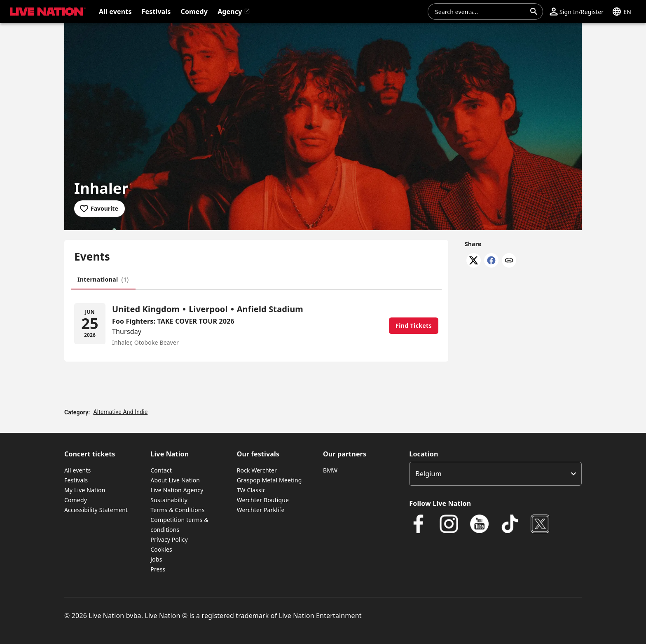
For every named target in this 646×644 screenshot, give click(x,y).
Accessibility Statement (96, 510)
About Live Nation (175, 480)
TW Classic (251, 490)
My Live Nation (85, 490)
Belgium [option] (428, 474)
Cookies (161, 549)
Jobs (156, 559)
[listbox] (495, 474)
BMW (330, 470)
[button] (577, 12)
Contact (161, 470)
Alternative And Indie (120, 412)
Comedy (76, 500)
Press (158, 569)
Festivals (76, 480)
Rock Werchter (257, 470)
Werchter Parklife (261, 510)
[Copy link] (509, 261)
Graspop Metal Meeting (269, 480)
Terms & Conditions (177, 510)
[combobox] (480, 12)
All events (77, 470)
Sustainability (169, 500)
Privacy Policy (169, 539)
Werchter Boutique (263, 500)
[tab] (103, 280)
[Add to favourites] (99, 209)
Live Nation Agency (177, 490)
